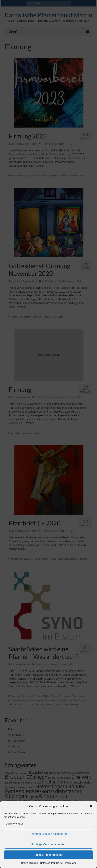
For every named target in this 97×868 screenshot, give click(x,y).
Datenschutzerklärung (51, 863)
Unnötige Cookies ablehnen (48, 844)
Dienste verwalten (15, 824)
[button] (91, 806)
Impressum (70, 863)
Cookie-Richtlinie (30, 863)
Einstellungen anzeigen (48, 855)
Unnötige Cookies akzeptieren (48, 834)
